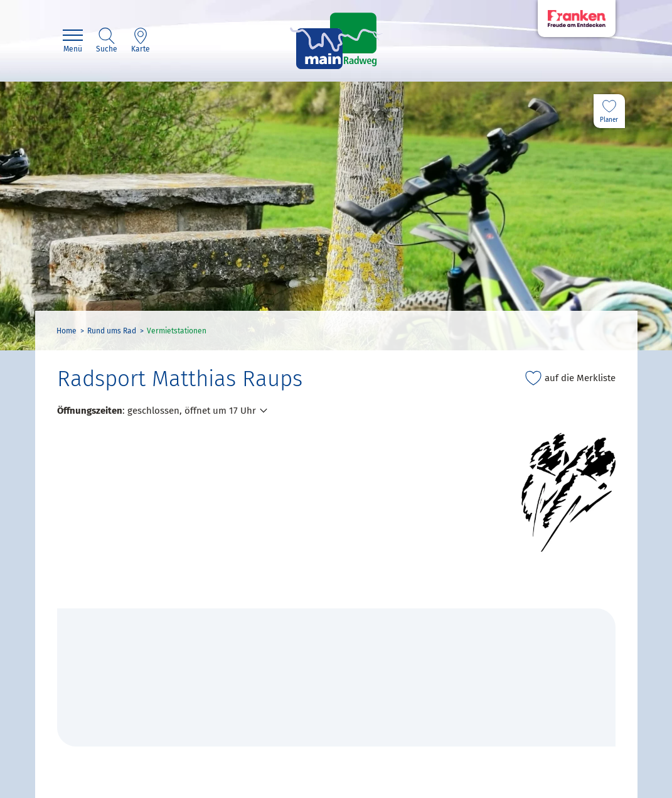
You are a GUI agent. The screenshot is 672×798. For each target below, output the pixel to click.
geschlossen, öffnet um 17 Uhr (192, 411)
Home (67, 331)
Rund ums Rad (112, 331)
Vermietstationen (177, 331)
